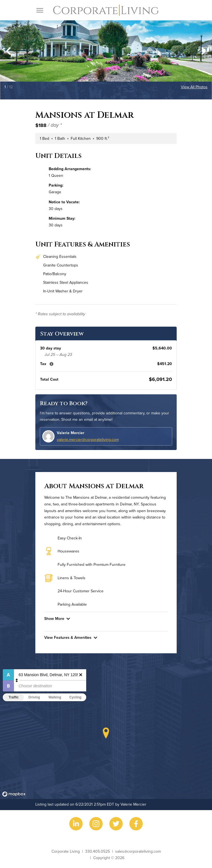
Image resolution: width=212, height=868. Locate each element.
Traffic (14, 697)
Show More (57, 618)
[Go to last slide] (8, 51)
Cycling (75, 697)
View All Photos (194, 87)
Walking (55, 697)
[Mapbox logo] (14, 794)
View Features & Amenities (71, 637)
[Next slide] (204, 51)
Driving (34, 697)
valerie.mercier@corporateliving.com (88, 439)
